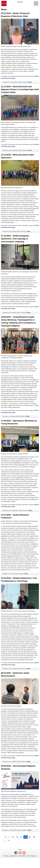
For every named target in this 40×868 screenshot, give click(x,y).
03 (21, 837)
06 (34, 837)
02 (17, 837)
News (30, 82)
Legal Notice (13, 856)
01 (13, 837)
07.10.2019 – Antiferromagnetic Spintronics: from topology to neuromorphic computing (15, 239)
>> (9, 840)
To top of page (31, 856)
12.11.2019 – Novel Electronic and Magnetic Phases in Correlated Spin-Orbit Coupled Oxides (20, 89)
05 (30, 837)
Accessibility (22, 856)
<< (5, 837)
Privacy (6, 856)
